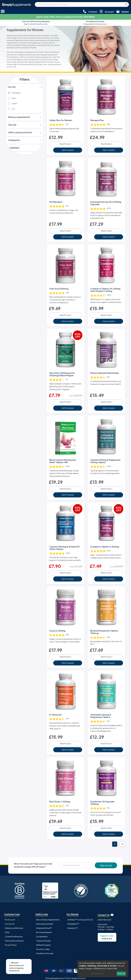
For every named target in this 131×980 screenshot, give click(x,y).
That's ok (121, 974)
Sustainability (42, 934)
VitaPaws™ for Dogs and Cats (80, 917)
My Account (10, 917)
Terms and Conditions (14, 938)
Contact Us (10, 921)
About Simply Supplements (48, 917)
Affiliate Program (43, 942)
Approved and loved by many (36, 23)
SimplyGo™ (73, 925)
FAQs (7, 930)
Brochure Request (44, 930)
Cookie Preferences (14, 934)
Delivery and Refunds (14, 925)
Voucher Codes (43, 946)
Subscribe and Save (45, 921)
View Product (65, 144)
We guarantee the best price (95, 23)
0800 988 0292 (105, 917)
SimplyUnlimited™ (44, 925)
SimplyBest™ (73, 921)
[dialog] (103, 969)
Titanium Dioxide (43, 938)
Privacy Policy (11, 942)
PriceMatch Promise (45, 951)
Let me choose (97, 974)
